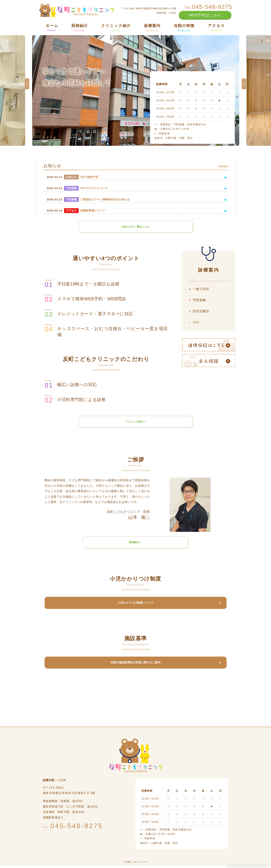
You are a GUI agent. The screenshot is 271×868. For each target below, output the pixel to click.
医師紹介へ (135, 543)
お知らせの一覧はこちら (136, 227)
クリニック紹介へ (136, 422)
